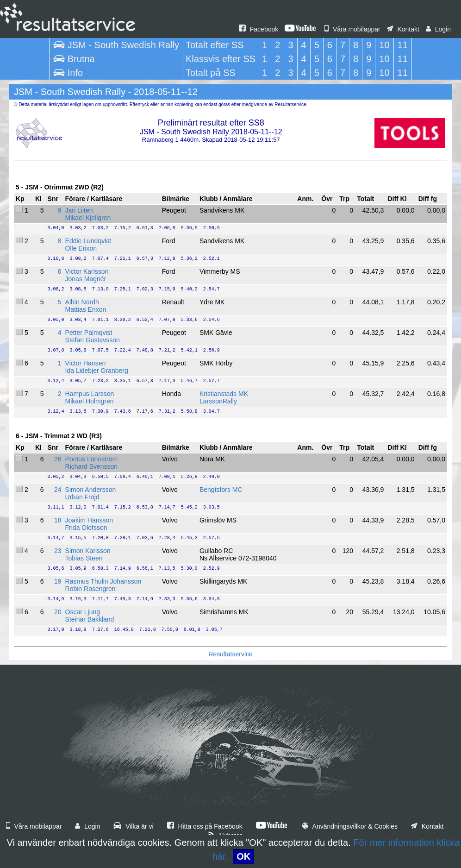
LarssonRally (218, 401)
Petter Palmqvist (89, 333)
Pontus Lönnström (92, 459)
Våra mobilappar (352, 29)
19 (58, 581)
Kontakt (403, 29)
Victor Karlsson (87, 271)
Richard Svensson (92, 466)
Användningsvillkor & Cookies (350, 826)
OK (243, 856)
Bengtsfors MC (221, 490)
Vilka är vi (133, 826)
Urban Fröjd (82, 497)
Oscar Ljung (83, 612)
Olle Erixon (81, 248)
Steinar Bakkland (90, 619)
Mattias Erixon (86, 309)
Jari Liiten (79, 210)
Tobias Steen (84, 558)
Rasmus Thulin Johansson (103, 581)
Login (438, 29)
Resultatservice (230, 654)
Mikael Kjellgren (88, 218)
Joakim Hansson (89, 520)
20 (58, 612)
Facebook (259, 29)
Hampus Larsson (90, 394)
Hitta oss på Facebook (205, 826)
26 (58, 459)
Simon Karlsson (88, 551)
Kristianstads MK (224, 394)
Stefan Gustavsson (93, 340)
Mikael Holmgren (90, 401)
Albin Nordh (82, 302)
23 (58, 551)
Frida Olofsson (86, 528)
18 (58, 520)
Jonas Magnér (86, 279)
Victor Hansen (86, 363)
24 (58, 490)
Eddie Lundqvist (88, 241)
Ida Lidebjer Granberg (97, 371)
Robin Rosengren (90, 589)
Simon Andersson (91, 490)
